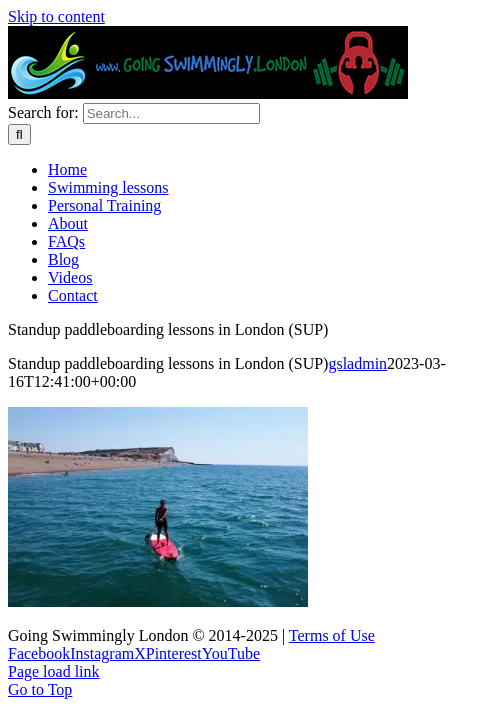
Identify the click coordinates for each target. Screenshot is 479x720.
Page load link (54, 671)
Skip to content (56, 16)
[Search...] (171, 113)
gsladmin (357, 363)
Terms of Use (332, 635)
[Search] (19, 134)
